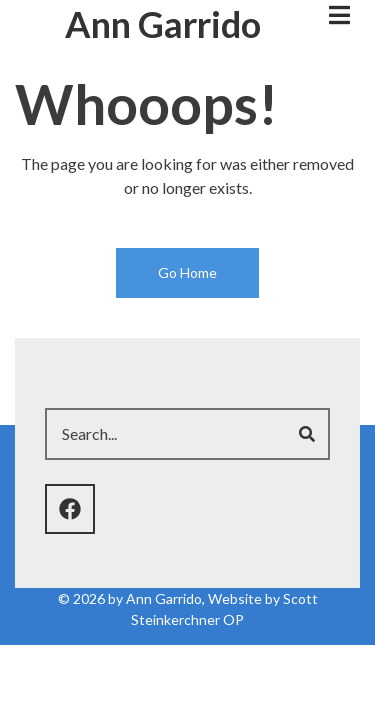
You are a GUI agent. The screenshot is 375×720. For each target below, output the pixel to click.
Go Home (187, 272)
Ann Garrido (163, 24)
